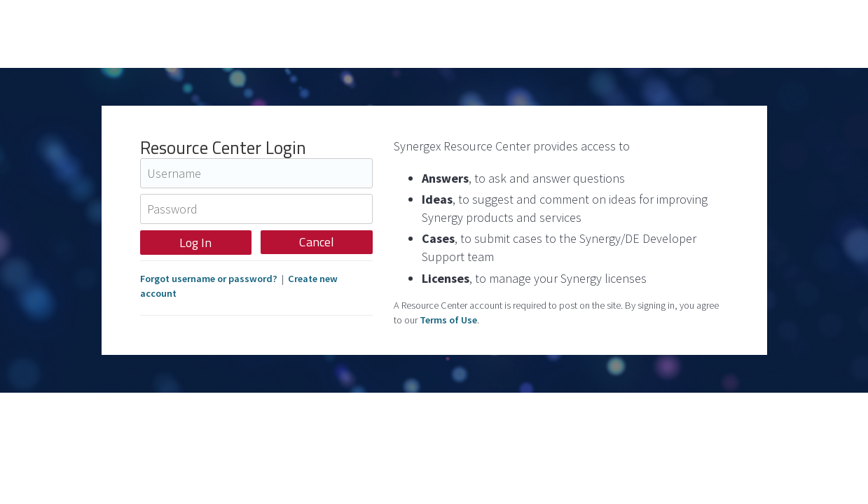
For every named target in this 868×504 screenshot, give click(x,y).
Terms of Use (448, 320)
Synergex (98, 34)
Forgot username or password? (209, 279)
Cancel (317, 242)
